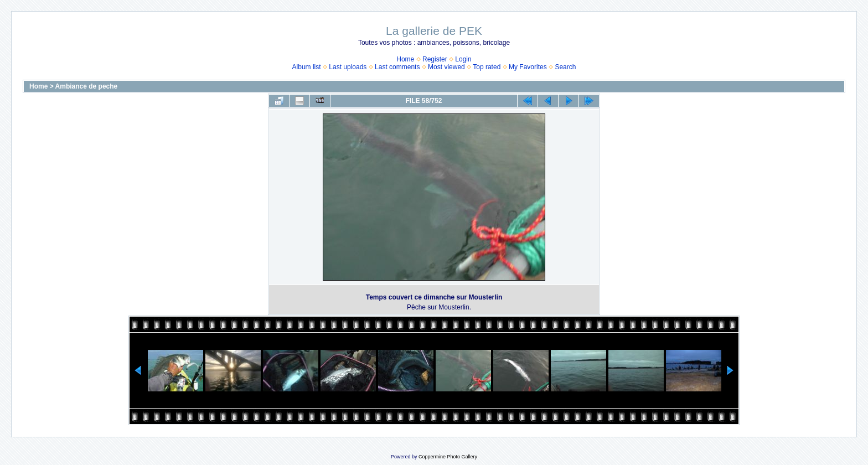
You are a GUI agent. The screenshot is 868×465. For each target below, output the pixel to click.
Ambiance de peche (87, 86)
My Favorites (528, 67)
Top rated (487, 67)
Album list (307, 67)
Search (565, 67)
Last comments (397, 67)
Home (405, 59)
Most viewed (446, 67)
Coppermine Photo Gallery (448, 457)
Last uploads (348, 67)
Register (435, 59)
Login (463, 59)
